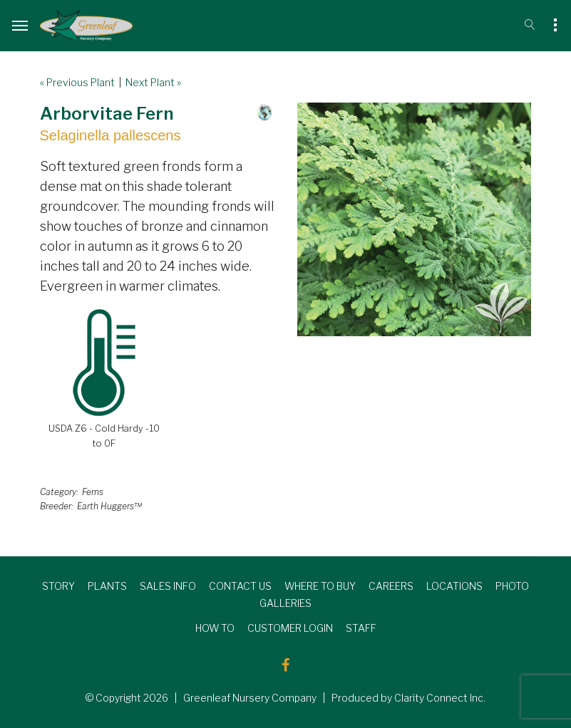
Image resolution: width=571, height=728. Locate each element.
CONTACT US (240, 586)
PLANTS (107, 586)
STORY (58, 586)
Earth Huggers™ (109, 506)
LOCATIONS (454, 586)
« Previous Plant (77, 82)
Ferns (93, 492)
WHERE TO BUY (320, 586)
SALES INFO (168, 586)
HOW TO (215, 628)
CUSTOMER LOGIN (290, 628)
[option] (414, 219)
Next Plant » (153, 82)
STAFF (361, 628)
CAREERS (391, 586)
